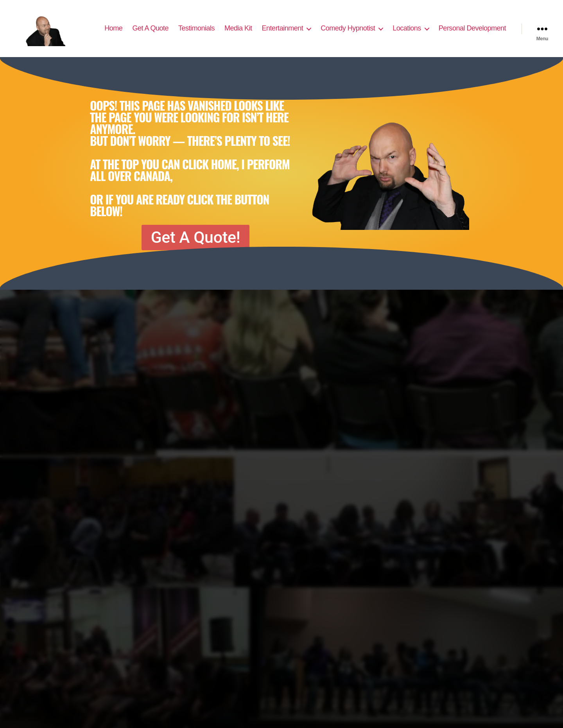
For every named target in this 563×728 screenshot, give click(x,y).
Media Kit (238, 28)
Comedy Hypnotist (348, 28)
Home (113, 28)
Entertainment (283, 28)
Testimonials (196, 28)
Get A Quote (150, 28)
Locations (407, 28)
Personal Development (472, 28)
